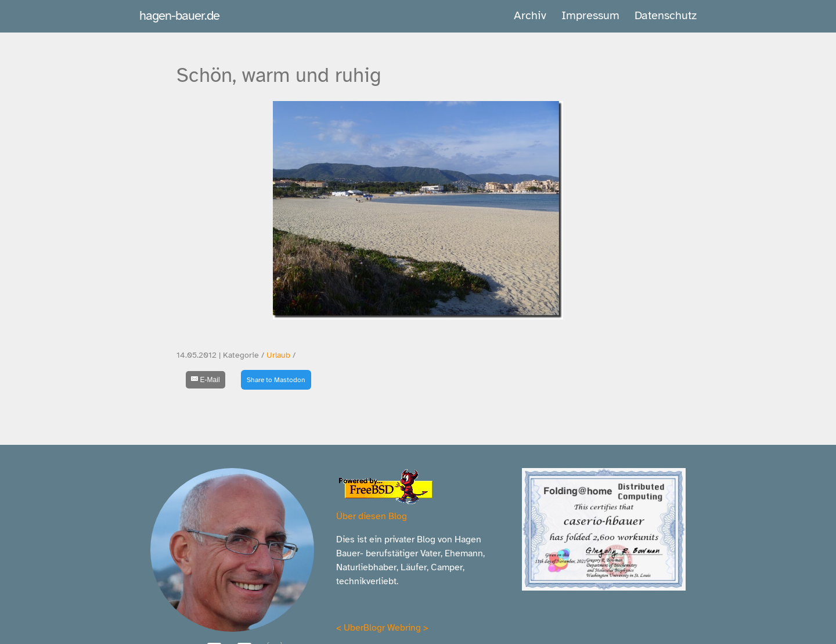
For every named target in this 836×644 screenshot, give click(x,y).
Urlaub (278, 355)
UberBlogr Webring (382, 628)
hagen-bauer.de (179, 15)
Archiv (530, 15)
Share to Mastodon (276, 380)
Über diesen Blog (372, 516)
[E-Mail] (206, 380)
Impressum (590, 15)
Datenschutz (666, 15)
